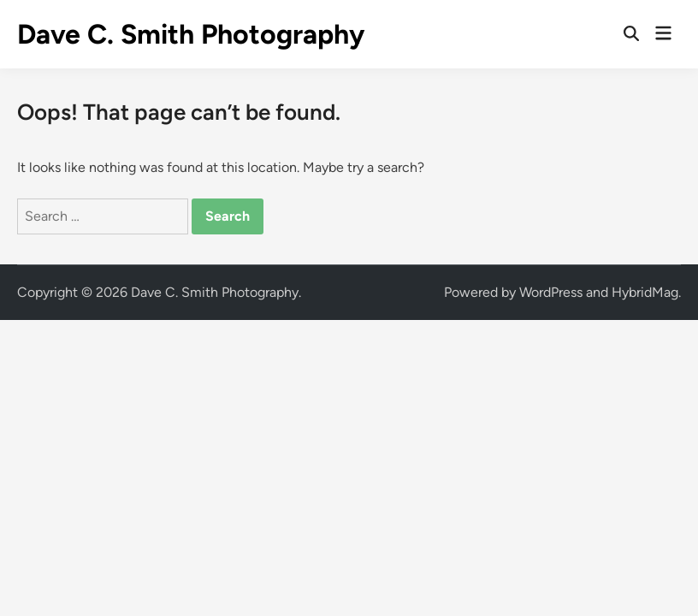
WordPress (551, 292)
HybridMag (645, 292)
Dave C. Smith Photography (191, 34)
